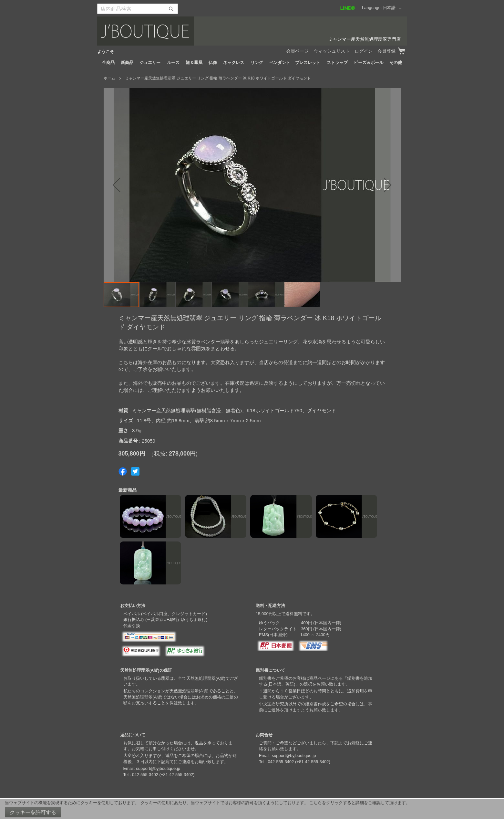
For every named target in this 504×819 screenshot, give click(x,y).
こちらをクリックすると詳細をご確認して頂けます (358, 803)
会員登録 (386, 51)
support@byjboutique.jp (158, 768)
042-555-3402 (145, 775)
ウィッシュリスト (332, 51)
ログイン (364, 51)
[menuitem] (108, 63)
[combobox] (138, 9)
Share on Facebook (123, 471)
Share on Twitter (135, 471)
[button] (393, 8)
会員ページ (297, 51)
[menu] (252, 63)
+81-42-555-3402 (177, 775)
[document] (252, 809)
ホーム (109, 78)
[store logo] (252, 31)
